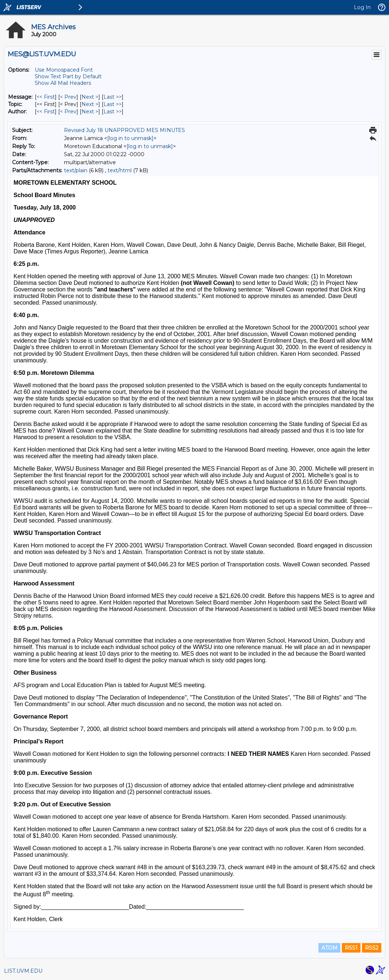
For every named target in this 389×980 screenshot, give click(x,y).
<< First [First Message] (46, 97)
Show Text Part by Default (68, 76)
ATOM (329, 948)
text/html (120, 170)
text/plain (76, 170)
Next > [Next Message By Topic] (90, 104)
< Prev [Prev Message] (68, 97)
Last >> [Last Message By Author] (113, 112)
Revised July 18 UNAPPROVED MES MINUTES (124, 130)
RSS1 (351, 948)
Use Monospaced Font (64, 70)
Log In (362, 7)
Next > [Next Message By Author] (90, 112)
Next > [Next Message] (90, 97)
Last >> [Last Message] (113, 97)
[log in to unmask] (130, 138)
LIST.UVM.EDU (23, 971)
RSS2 (372, 948)
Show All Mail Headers (63, 83)
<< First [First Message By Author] (46, 112)
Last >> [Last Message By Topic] (113, 104)
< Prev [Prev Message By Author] (68, 112)
